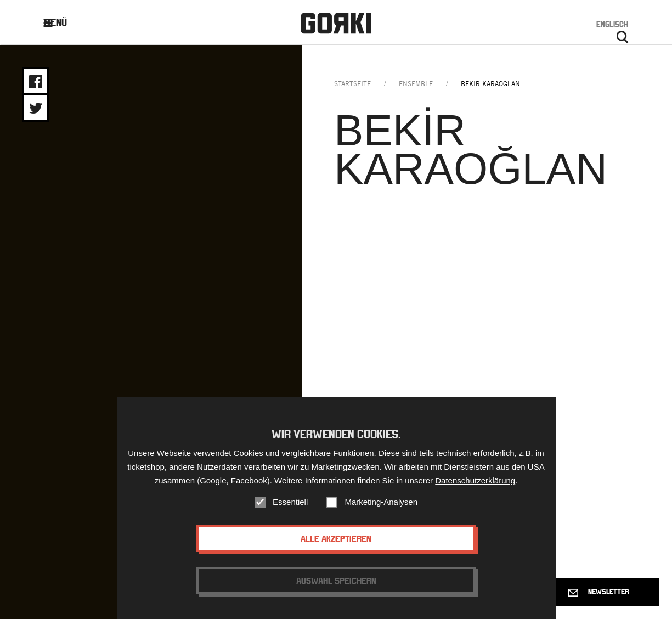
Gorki (336, 23)
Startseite (352, 84)
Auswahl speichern (336, 581)
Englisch (612, 24)
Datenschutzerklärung (475, 480)
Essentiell (290, 502)
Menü (64, 22)
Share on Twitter (36, 108)
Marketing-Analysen (381, 502)
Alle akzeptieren (336, 538)
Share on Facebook (36, 82)
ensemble (416, 84)
